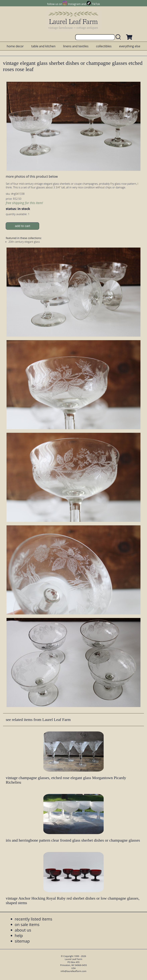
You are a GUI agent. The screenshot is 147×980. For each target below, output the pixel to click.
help (19, 935)
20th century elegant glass (24, 242)
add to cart (23, 226)
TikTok (96, 4)
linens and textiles (76, 46)
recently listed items (33, 919)
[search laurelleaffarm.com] (119, 37)
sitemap (22, 941)
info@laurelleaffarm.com (73, 971)
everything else (130, 46)
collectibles (104, 46)
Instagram (74, 4)
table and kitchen (43, 46)
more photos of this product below (32, 176)
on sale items (27, 924)
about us (23, 930)
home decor (15, 46)
